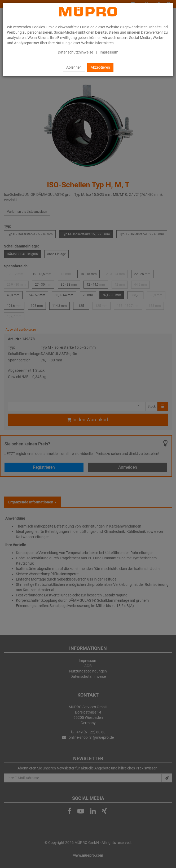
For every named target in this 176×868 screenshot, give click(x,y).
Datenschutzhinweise (75, 52)
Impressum (109, 52)
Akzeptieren (100, 67)
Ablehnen (74, 67)
